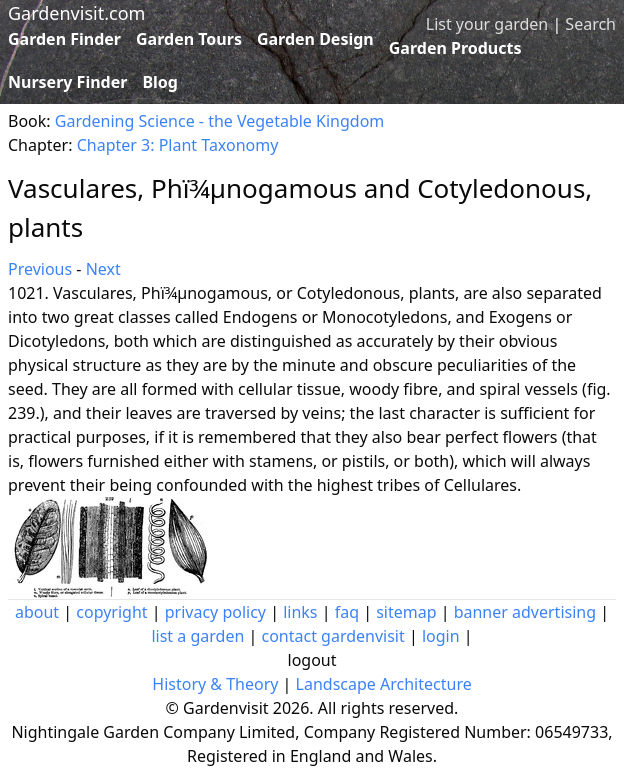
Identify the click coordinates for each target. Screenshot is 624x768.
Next (103, 269)
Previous (40, 269)
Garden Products (455, 48)
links (300, 612)
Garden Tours (189, 39)
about (37, 612)
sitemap (406, 612)
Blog (160, 82)
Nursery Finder (67, 82)
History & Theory (215, 684)
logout (312, 660)
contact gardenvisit (332, 636)
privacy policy (215, 612)
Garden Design (315, 39)
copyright (111, 612)
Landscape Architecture (384, 684)
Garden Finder (64, 39)
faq (347, 612)
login (441, 636)
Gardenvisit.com (76, 13)
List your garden (487, 24)
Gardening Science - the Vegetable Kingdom (220, 121)
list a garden (197, 636)
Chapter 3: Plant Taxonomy (178, 145)
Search (590, 24)
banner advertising (525, 612)
